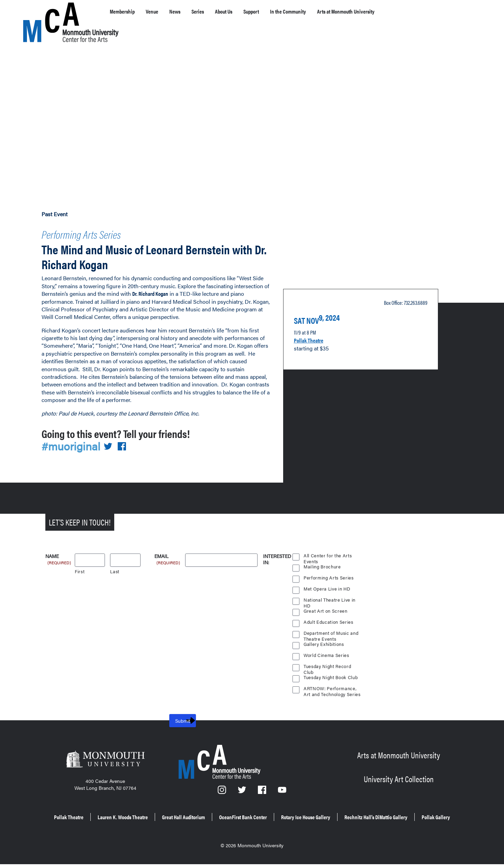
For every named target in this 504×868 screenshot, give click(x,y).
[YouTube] (282, 790)
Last (115, 569)
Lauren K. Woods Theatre (164, 813)
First (80, 569)
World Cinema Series (327, 653)
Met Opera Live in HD (327, 586)
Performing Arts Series (97, 232)
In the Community (326, 11)
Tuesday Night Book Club (332, 675)
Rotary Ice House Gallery (393, 813)
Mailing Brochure (322, 564)
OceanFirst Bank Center (314, 813)
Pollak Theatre (313, 334)
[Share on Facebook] (126, 444)
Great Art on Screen (326, 608)
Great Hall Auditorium (240, 813)
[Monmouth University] (105, 759)
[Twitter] (243, 790)
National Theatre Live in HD (330, 598)
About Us (246, 11)
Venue (161, 11)
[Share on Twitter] (112, 444)
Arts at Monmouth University (398, 11)
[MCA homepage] (51, 13)
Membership (126, 11)
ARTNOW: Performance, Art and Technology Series (331, 687)
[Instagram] (222, 790)
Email (168, 554)
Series (215, 11)
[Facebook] (263, 790)
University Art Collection (399, 775)
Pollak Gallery (301, 823)
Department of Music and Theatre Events (331, 631)
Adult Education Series (329, 619)
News (188, 11)
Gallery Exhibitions (324, 642)
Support (280, 11)
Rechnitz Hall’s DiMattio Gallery (227, 823)
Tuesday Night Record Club (328, 665)
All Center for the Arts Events (328, 554)
